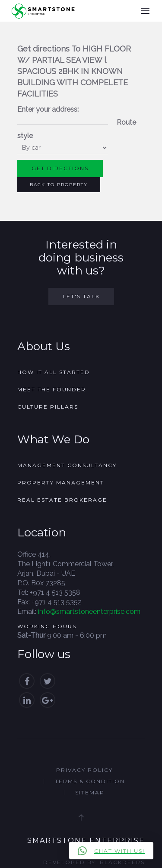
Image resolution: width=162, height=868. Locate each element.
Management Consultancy (67, 465)
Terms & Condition (90, 781)
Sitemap (90, 792)
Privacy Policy (84, 770)
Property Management (61, 482)
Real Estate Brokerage (62, 500)
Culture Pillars (48, 407)
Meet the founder (52, 389)
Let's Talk (81, 296)
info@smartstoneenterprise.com (89, 611)
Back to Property (59, 185)
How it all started (54, 372)
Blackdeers (122, 862)
